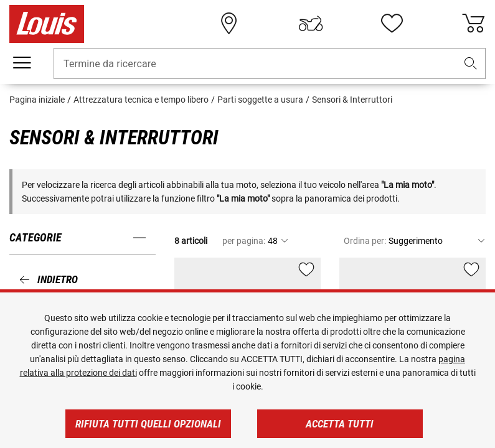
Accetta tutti (340, 424)
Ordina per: (365, 241)
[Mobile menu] (22, 63)
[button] (471, 64)
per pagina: (244, 241)
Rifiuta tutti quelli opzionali (148, 424)
